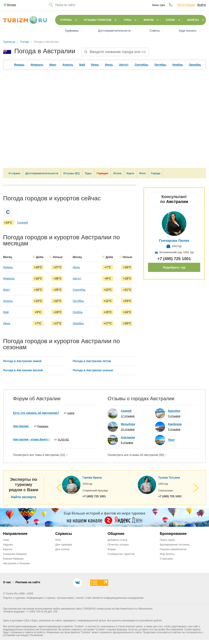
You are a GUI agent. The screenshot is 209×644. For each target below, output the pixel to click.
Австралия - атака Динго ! (31, 439)
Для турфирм (64, 545)
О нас (7, 582)
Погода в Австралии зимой (22, 361)
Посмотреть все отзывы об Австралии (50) (137, 455)
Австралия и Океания (16, 563)
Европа (8, 549)
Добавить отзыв (117, 540)
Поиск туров (167, 540)
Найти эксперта (24, 497)
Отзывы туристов (98, 20)
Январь (19, 65)
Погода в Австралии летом (92, 361)
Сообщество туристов (121, 554)
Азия (6, 540)
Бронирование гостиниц (175, 545)
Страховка (166, 559)
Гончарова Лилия (174, 241)
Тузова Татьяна (169, 478)
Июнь (95, 65)
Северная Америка (15, 554)
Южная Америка (13, 559)
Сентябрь (141, 65)
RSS (58, 540)
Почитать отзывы (118, 545)
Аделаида (128, 437)
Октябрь (160, 65)
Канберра (175, 424)
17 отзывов (128, 416)
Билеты (193, 20)
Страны (66, 20)
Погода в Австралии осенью (93, 370)
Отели (170, 20)
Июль (109, 65)
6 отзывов (127, 443)
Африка (8, 545)
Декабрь (195, 65)
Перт (172, 440)
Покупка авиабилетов (173, 549)
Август (124, 65)
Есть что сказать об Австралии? (36, 413)
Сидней (23, 222)
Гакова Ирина (92, 478)
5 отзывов (174, 416)
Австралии (177, 202)
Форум (148, 20)
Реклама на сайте (28, 582)
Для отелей (62, 549)
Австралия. (21, 426)
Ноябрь (178, 65)
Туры (127, 20)
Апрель (68, 65)
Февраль (37, 65)
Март (53, 65)
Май (82, 65)
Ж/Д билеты (167, 554)
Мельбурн (128, 424)
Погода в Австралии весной (23, 370)
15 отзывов (128, 429)
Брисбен (174, 411)
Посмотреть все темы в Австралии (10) (40, 455)
